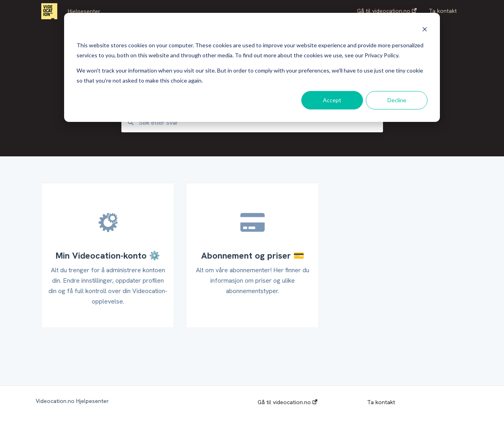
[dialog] (252, 67)
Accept (332, 100)
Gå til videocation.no (287, 402)
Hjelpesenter (84, 11)
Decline (397, 100)
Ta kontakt (381, 402)
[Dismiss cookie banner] (425, 30)
